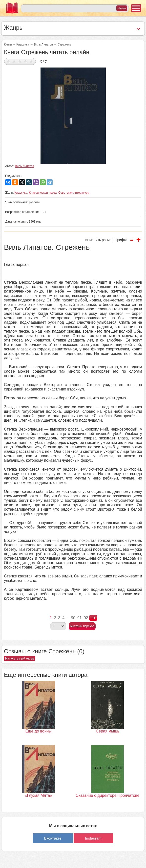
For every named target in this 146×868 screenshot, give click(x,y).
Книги (8, 45)
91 (80, 618)
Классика (23, 45)
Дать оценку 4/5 (26, 61)
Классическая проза (43, 193)
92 (86, 618)
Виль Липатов (43, 45)
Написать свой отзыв (20, 659)
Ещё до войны (39, 731)
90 (73, 618)
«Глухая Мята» (38, 795)
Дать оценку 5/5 (31, 61)
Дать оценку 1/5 (9, 61)
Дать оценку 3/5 (20, 61)
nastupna (93, 618)
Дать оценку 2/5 (14, 61)
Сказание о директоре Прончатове (107, 795)
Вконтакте (53, 838)
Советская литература (74, 193)
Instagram (93, 838)
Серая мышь (108, 731)
